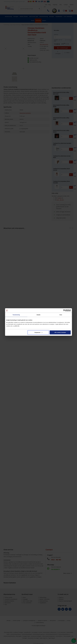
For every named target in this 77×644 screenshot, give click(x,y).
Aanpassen (38, 332)
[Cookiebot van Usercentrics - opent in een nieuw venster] (64, 311)
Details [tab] (38, 315)
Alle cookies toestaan (60, 332)
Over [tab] (61, 315)
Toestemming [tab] (16, 315)
